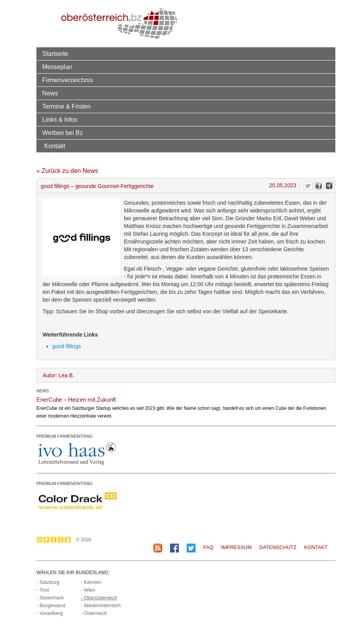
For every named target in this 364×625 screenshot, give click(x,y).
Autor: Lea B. (58, 375)
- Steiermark (50, 598)
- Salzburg (48, 582)
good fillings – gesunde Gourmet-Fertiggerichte (97, 186)
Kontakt (55, 146)
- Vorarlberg (50, 613)
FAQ (208, 547)
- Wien (88, 590)
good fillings (67, 346)
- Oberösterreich (99, 598)
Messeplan (57, 67)
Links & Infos (60, 119)
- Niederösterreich (100, 605)
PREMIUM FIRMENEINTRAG (64, 436)
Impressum (236, 547)
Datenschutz (278, 547)
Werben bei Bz (63, 133)
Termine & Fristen (66, 106)
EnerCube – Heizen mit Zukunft (76, 400)
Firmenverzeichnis (68, 80)
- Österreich (94, 613)
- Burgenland (51, 605)
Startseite (55, 54)
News (50, 93)
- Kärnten (91, 582)
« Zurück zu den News (67, 171)
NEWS (43, 391)
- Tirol (43, 590)
